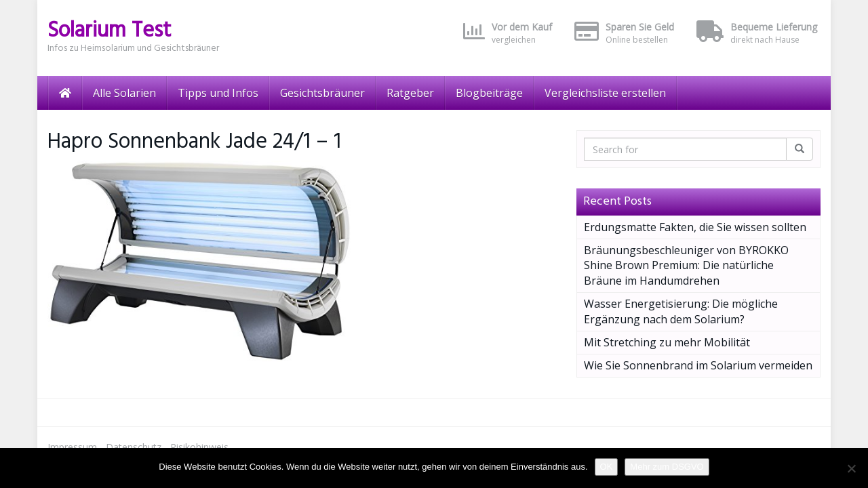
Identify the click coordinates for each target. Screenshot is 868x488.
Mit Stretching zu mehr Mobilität (667, 342)
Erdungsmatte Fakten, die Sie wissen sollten (695, 227)
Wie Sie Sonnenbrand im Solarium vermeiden (698, 365)
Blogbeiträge (489, 93)
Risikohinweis (199, 447)
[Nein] (851, 468)
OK (607, 467)
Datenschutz (134, 447)
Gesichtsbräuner (322, 93)
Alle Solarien (124, 93)
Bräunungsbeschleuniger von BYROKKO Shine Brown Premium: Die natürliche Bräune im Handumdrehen (686, 266)
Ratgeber (410, 93)
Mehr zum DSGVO (667, 467)
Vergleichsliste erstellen (605, 93)
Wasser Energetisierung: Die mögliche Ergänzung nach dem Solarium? (681, 311)
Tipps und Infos (218, 93)
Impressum (72, 447)
